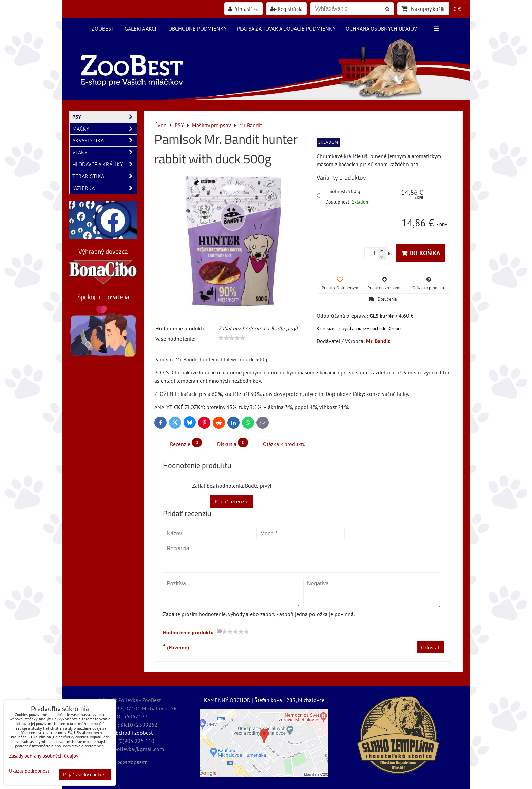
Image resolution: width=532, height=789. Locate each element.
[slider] (232, 338)
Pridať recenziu (232, 501)
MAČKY (104, 129)
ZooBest (103, 28)
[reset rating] (219, 631)
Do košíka (421, 253)
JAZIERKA (104, 188)
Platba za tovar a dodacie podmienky (286, 28)
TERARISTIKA (104, 176)
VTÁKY (104, 152)
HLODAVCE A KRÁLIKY (104, 164)
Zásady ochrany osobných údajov (44, 756)
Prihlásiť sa (243, 9)
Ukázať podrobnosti (30, 771)
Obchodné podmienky (197, 28)
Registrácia (286, 9)
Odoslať (430, 647)
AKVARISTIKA (104, 140)
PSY (104, 117)
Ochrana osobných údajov (381, 28)
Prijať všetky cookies (85, 775)
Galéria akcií (141, 28)
